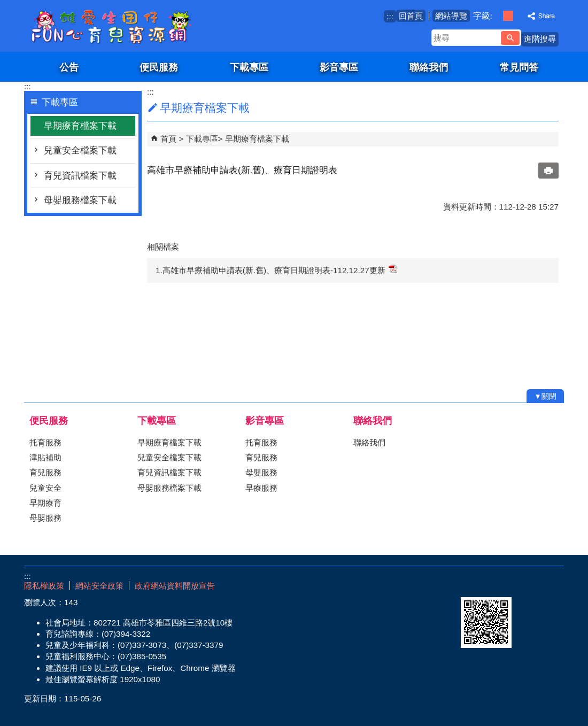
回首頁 (411, 16)
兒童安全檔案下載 (80, 150)
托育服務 (45, 442)
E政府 (472, 584)
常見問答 (519, 67)
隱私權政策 (44, 586)
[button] (510, 38)
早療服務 (261, 488)
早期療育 (45, 503)
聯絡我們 (429, 67)
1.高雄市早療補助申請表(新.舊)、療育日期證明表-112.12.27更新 (276, 270)
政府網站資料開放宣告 (175, 586)
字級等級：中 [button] (508, 16)
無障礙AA (525, 584)
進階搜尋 (540, 39)
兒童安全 (45, 488)
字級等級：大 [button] (519, 16)
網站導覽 (451, 16)
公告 (69, 67)
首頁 (168, 139)
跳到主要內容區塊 (6, 6)
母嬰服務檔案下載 (80, 200)
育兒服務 (45, 472)
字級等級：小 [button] (497, 16)
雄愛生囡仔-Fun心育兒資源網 (114, 26)
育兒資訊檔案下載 (80, 176)
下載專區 (249, 67)
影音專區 (339, 67)
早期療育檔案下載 (80, 126)
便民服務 (159, 67)
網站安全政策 (99, 586)
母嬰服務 (45, 518)
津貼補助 (45, 457)
